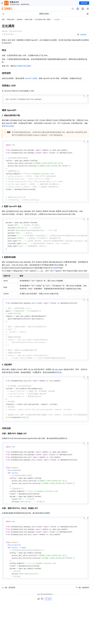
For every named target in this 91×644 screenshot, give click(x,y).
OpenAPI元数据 (31, 78)
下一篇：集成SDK (82, 591)
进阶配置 (58, 374)
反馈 (48, 602)
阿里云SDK (11, 20)
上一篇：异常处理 (9, 591)
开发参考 (20, 20)
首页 (3, 20)
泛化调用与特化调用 (23, 66)
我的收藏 (83, 35)
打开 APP (84, 3)
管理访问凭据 (9, 126)
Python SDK (29, 20)
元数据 (55, 269)
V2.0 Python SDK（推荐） (43, 20)
